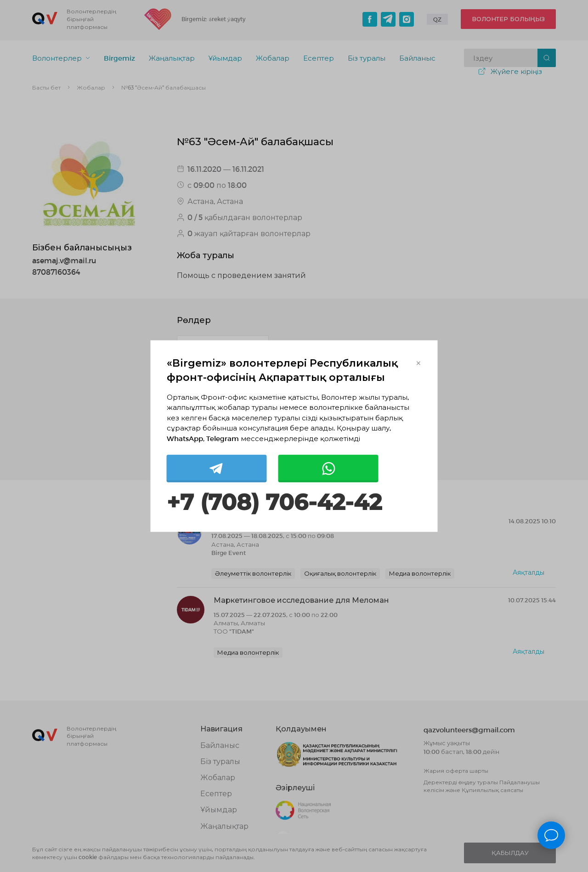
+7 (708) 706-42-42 (274, 502)
